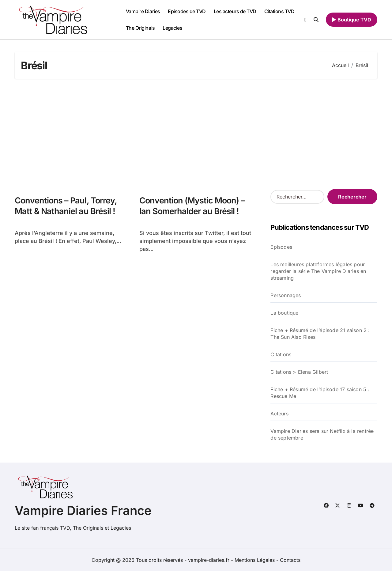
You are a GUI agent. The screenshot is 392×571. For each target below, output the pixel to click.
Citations (281, 354)
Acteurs (279, 414)
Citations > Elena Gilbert (299, 372)
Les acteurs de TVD (235, 11)
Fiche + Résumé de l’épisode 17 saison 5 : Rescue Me (320, 393)
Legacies (172, 28)
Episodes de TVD (187, 11)
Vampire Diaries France (83, 510)
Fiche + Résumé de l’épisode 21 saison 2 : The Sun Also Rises (320, 334)
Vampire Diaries (143, 11)
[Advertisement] (197, 134)
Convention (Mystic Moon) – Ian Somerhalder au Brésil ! (192, 206)
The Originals (140, 28)
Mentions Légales (255, 560)
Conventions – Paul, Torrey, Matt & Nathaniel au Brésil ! (66, 206)
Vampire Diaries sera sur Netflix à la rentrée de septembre (322, 434)
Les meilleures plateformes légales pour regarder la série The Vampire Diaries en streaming (318, 271)
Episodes (281, 247)
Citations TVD (279, 11)
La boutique (284, 313)
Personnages (286, 295)
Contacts (290, 560)
